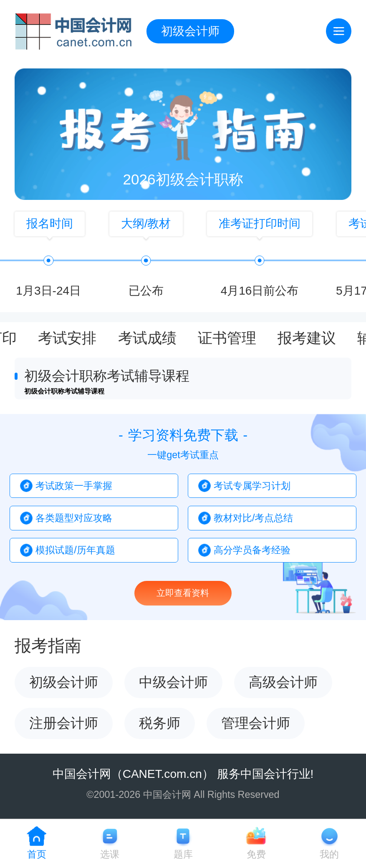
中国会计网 (82, 774)
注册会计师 (64, 723)
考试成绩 (147, 338)
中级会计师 (173, 682)
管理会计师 (256, 723)
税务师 (160, 723)
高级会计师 (283, 682)
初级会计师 (190, 31)
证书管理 (227, 338)
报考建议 (307, 338)
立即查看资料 (183, 593)
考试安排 (67, 338)
